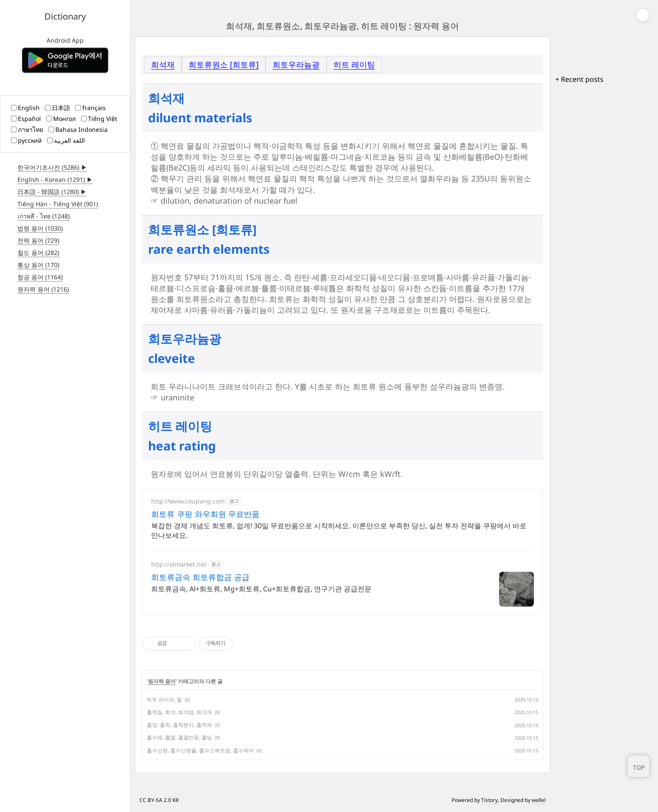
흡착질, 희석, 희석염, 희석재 (179, 712)
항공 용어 (40, 277)
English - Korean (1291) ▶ (55, 180)
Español (26, 119)
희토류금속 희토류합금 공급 (200, 577)
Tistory (489, 800)
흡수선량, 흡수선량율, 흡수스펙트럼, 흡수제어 (200, 750)
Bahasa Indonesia (78, 129)
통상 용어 (38, 265)
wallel (539, 800)
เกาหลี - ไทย (44, 216)
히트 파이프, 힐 (164, 700)
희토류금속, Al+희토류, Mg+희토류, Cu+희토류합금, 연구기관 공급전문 (261, 589)
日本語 (57, 108)
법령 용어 (40, 228)
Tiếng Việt (99, 119)
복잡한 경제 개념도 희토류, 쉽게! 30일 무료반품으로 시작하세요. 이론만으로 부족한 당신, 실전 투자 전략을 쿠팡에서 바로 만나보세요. (339, 530)
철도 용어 (38, 253)
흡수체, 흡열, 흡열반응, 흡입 (179, 737)
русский (26, 140)
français (91, 108)
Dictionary (65, 16)
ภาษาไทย (27, 129)
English (25, 108)
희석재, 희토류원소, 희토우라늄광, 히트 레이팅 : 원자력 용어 (342, 26)
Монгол (61, 119)
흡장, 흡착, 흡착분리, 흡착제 (179, 725)
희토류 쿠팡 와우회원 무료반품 (205, 514)
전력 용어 (38, 240)
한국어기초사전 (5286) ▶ (52, 167)
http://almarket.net (179, 564)
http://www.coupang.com (188, 501)
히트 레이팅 (354, 64)
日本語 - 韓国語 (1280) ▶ (52, 192)
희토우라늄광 (296, 64)
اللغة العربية (66, 140)
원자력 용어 (43, 289)
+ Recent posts (579, 79)
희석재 (163, 64)
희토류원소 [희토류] (224, 64)
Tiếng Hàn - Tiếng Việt (58, 204)
